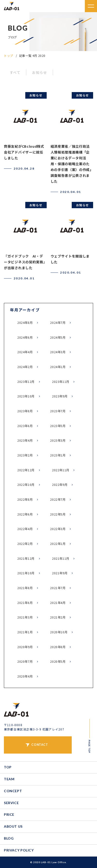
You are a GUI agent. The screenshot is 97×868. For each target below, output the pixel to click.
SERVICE (11, 803)
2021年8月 (25, 588)
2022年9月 (60, 485)
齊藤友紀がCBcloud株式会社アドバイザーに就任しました (24, 152)
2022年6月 (25, 514)
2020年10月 (59, 632)
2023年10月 (26, 396)
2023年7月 (58, 411)
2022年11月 (61, 470)
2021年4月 (58, 603)
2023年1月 (58, 455)
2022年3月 (58, 529)
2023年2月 (25, 455)
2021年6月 (25, 603)
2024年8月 (25, 323)
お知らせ (40, 72)
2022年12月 (26, 470)
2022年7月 (58, 499)
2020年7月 (25, 662)
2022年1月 (58, 544)
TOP (8, 767)
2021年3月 (25, 617)
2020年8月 (58, 647)
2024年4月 (25, 352)
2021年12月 (26, 559)
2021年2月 (58, 617)
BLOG (9, 838)
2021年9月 (60, 573)
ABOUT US (13, 826)
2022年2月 (25, 544)
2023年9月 (60, 396)
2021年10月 (26, 573)
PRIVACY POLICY (19, 850)
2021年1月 (25, 632)
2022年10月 (26, 485)
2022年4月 (25, 529)
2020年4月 (25, 676)
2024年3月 (58, 352)
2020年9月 (25, 647)
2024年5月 (58, 337)
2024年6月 (25, 337)
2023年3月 (58, 440)
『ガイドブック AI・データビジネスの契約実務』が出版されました (24, 262)
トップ (9, 56)
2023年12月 (26, 382)
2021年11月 (61, 559)
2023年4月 (25, 440)
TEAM (9, 779)
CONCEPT (13, 791)
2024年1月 (58, 367)
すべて (15, 72)
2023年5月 (58, 426)
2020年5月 (58, 662)
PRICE (9, 814)
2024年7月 (58, 323)
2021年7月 (58, 588)
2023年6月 (25, 426)
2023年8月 (25, 411)
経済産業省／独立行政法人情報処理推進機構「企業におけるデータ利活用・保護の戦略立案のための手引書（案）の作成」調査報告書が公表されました (71, 164)
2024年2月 (25, 367)
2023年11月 (61, 382)
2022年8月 (25, 499)
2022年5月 (58, 514)
